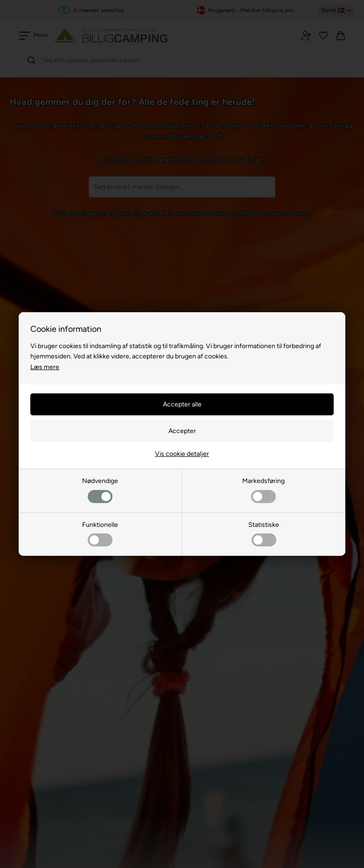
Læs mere (45, 367)
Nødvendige (100, 490)
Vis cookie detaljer (182, 454)
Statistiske (264, 534)
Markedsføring (263, 490)
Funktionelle (100, 534)
